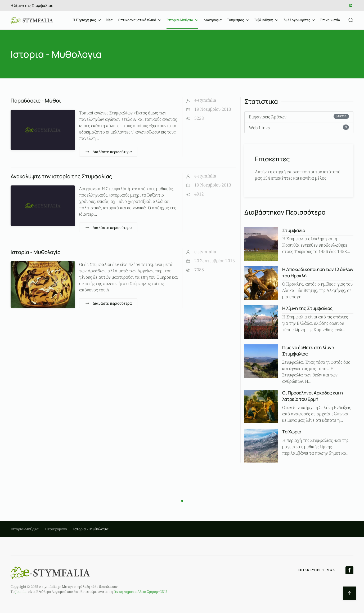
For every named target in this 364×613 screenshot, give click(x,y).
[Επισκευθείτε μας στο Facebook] (349, 570)
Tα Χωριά (292, 432)
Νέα (109, 20)
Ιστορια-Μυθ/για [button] (182, 20)
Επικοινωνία (330, 20)
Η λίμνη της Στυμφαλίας (32, 5)
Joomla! (21, 592)
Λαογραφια (213, 20)
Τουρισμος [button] (238, 20)
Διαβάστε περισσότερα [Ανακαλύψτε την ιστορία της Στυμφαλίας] (108, 228)
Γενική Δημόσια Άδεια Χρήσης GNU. (141, 592)
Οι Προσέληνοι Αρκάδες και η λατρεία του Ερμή (313, 396)
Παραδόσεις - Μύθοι (36, 101)
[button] (351, 20)
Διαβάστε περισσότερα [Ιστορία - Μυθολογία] (108, 303)
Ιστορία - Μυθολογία (36, 252)
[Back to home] (32, 20)
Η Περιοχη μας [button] (87, 20)
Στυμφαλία (294, 230)
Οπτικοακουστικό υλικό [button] (140, 20)
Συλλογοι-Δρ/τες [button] (299, 20)
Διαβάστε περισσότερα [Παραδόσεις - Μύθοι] (108, 152)
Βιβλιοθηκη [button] (266, 20)
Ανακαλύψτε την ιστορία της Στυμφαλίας (61, 176)
